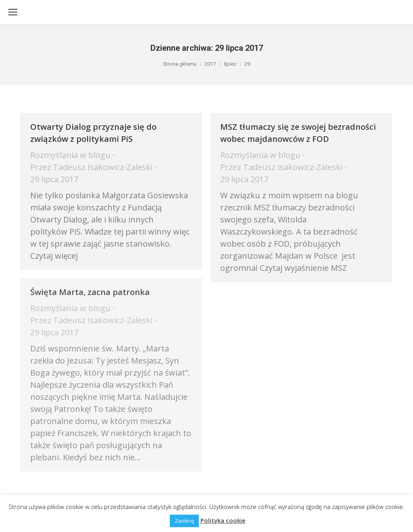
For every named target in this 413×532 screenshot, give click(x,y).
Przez (91, 167)
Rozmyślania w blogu (70, 155)
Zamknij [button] (184, 521)
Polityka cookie (223, 520)
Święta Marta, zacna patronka (90, 292)
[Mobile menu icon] (13, 12)
